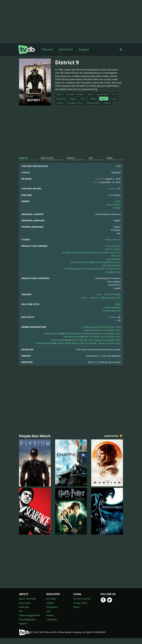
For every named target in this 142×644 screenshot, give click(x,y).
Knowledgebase (27, 619)
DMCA (76, 607)
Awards (50, 603)
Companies (52, 607)
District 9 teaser (112, 294)
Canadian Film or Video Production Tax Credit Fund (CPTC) (91, 252)
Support (84, 49)
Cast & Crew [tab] (47, 158)
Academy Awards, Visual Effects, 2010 (101, 327)
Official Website (113, 307)
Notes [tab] (109, 158)
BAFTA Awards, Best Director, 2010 (103, 337)
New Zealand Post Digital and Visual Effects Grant (95, 262)
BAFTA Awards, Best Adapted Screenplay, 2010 (96, 340)
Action (117, 201)
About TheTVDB (27, 599)
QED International (111, 265)
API (21, 611)
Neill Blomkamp (52, 333)
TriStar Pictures (113, 239)
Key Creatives (114, 259)
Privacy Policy (80, 603)
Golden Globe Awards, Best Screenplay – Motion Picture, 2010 (89, 343)
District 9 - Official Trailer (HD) (105, 298)
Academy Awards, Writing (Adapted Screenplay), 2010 (93, 333)
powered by (114, 436)
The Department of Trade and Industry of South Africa (93, 269)
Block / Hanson (113, 249)
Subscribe (24, 607)
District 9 (116, 256)
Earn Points (66, 49)
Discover (47, 49)
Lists (48, 611)
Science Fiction (113, 205)
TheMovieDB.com (112, 311)
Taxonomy (52, 619)
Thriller (117, 208)
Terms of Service (82, 599)
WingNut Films (113, 272)
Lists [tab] (91, 158)
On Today (51, 599)
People (50, 615)
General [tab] (23, 158)
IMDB (118, 304)
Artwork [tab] (71, 158)
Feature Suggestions (29, 615)
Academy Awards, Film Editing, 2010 (102, 330)
